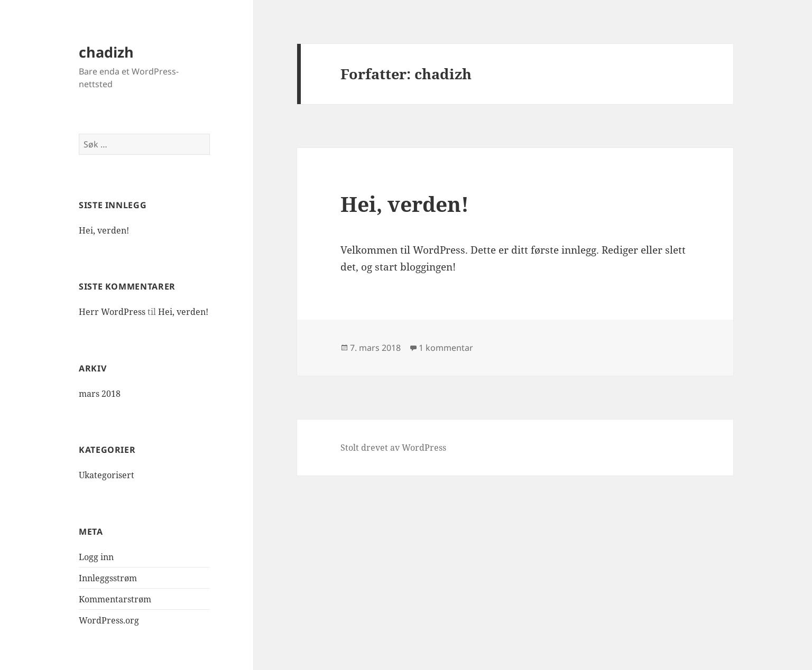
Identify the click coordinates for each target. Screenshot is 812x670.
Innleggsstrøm (108, 578)
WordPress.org (109, 620)
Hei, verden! (104, 230)
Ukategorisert (107, 475)
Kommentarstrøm (115, 599)
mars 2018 (100, 394)
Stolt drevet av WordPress (393, 448)
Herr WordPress (112, 312)
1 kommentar (446, 348)
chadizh (106, 52)
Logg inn (96, 557)
